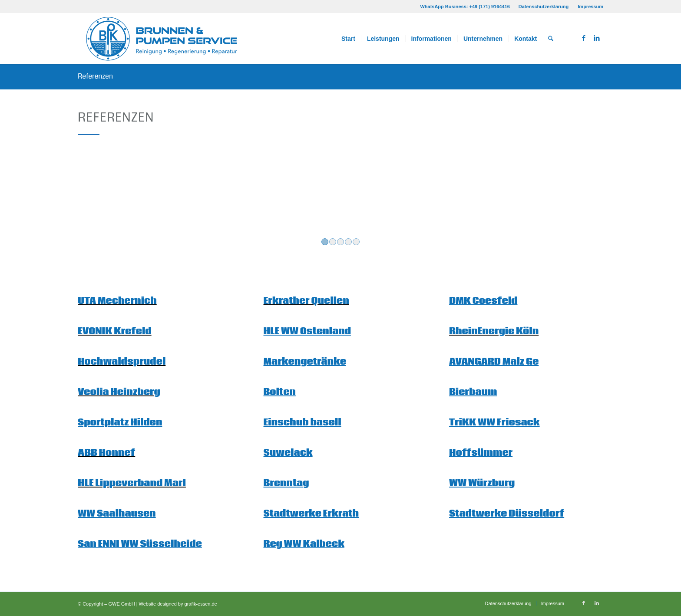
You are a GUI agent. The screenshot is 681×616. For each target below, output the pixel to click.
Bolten (280, 392)
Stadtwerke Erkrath (311, 514)
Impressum (590, 7)
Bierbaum (473, 392)
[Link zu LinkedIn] (597, 38)
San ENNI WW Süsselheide (140, 544)
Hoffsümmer (481, 453)
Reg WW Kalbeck (304, 544)
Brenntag (286, 483)
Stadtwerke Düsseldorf (507, 514)
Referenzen (95, 76)
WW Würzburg (482, 483)
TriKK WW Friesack (494, 423)
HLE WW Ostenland (307, 331)
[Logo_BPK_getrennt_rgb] (163, 39)
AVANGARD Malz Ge (494, 362)
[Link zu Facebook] (584, 38)
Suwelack (288, 453)
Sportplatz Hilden (120, 423)
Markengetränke (305, 362)
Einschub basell (302, 423)
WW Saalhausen (117, 514)
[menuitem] (544, 7)
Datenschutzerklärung (544, 7)
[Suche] (551, 39)
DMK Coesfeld (483, 301)
